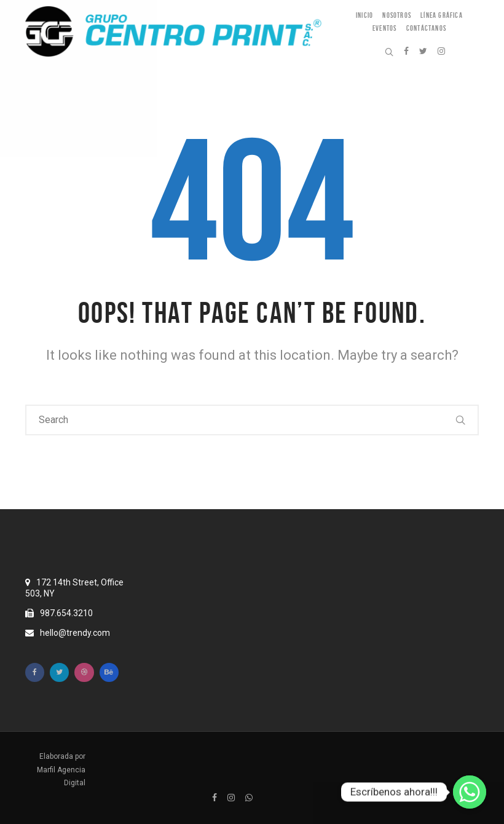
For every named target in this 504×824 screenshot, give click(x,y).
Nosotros (397, 15)
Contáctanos (426, 28)
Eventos (384, 28)
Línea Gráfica (442, 15)
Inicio (364, 15)
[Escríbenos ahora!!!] (470, 792)
